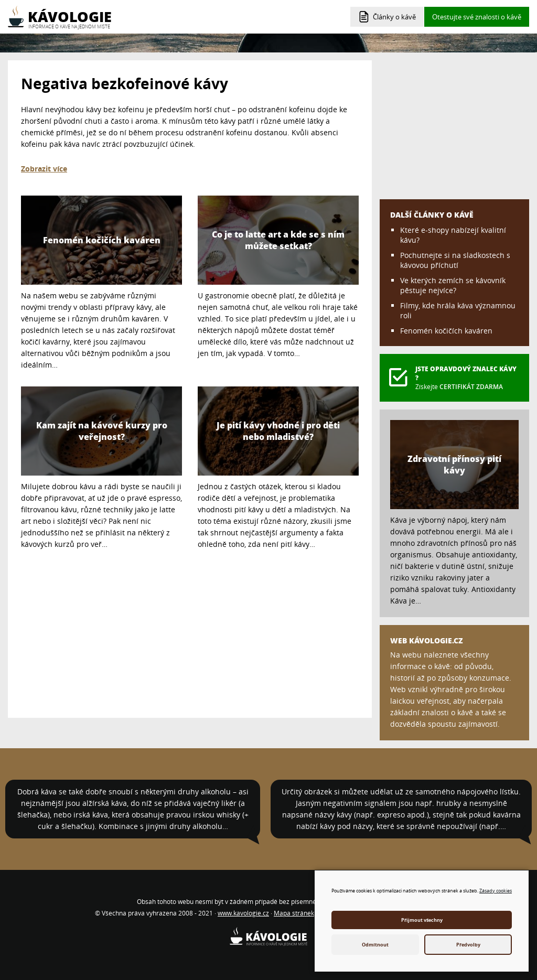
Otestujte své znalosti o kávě (477, 17)
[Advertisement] (190, 631)
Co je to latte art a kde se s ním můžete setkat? (278, 240)
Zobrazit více (44, 169)
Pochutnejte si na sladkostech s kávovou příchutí (455, 260)
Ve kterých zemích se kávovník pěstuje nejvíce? (453, 285)
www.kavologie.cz (243, 913)
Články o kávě (394, 17)
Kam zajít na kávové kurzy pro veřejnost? (102, 431)
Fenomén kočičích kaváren (102, 240)
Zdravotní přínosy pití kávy (454, 465)
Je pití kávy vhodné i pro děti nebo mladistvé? (278, 431)
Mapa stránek (294, 913)
